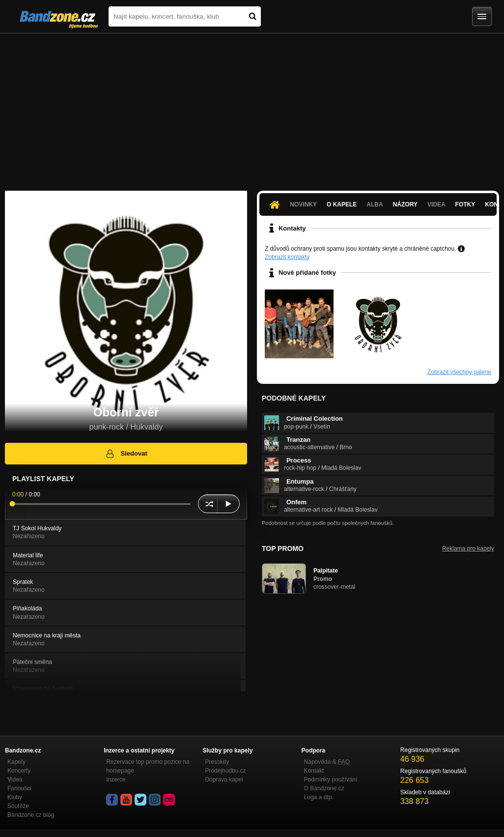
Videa (436, 204)
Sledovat (126, 454)
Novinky (303, 204)
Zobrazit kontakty (287, 257)
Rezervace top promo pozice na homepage (148, 766)
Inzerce (116, 779)
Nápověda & (327, 762)
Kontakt (314, 771)
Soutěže (18, 806)
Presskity (217, 762)
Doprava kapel (224, 779)
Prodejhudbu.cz (225, 771)
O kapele (342, 204)
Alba (375, 204)
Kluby (15, 797)
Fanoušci (19, 788)
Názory (405, 204)
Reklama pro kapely (468, 548)
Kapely (16, 762)
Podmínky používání (331, 779)
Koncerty (19, 771)
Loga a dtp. (319, 797)
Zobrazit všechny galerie (459, 372)
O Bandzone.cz (324, 788)
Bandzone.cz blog (31, 815)
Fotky (465, 204)
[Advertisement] (252, 107)
